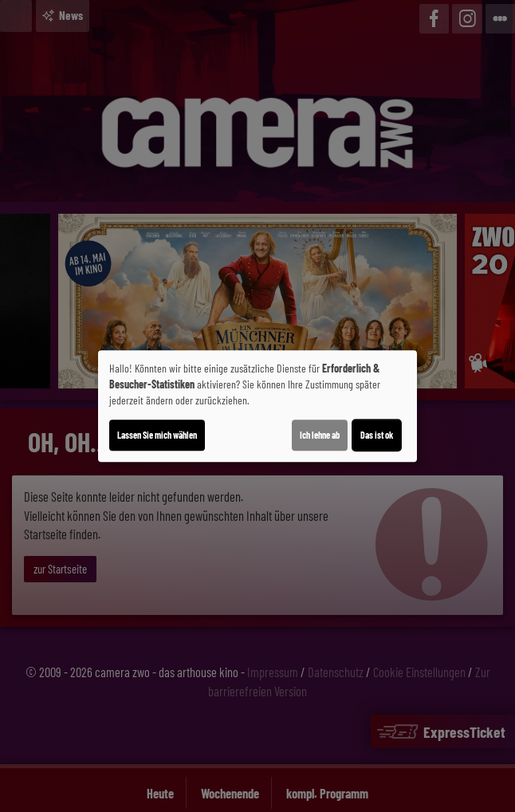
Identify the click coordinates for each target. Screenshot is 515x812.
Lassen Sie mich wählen (157, 435)
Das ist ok (377, 435)
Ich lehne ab (320, 435)
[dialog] (257, 406)
